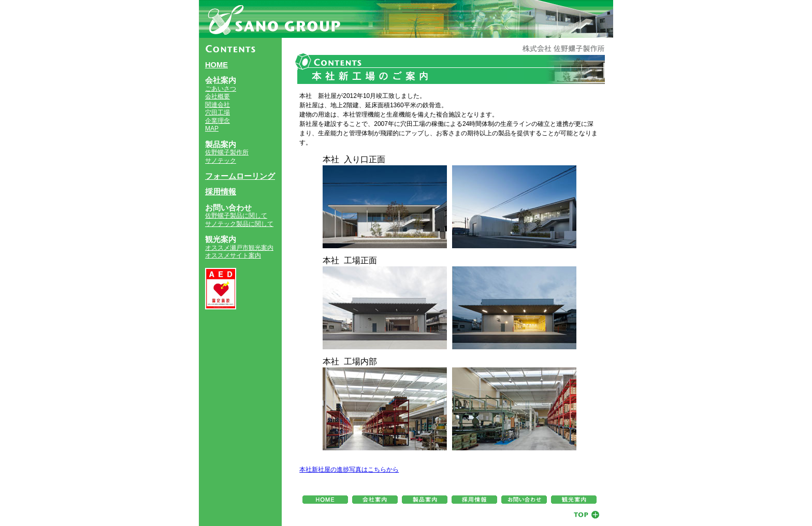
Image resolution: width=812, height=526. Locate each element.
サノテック (221, 161)
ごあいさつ (221, 89)
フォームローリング (240, 176)
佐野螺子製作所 (227, 152)
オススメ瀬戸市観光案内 (239, 248)
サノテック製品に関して (239, 224)
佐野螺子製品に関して (236, 216)
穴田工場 (218, 112)
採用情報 (221, 192)
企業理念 (218, 121)
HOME (216, 65)
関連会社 (218, 105)
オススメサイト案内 (233, 255)
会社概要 (218, 96)
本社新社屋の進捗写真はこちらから (349, 470)
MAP (212, 129)
